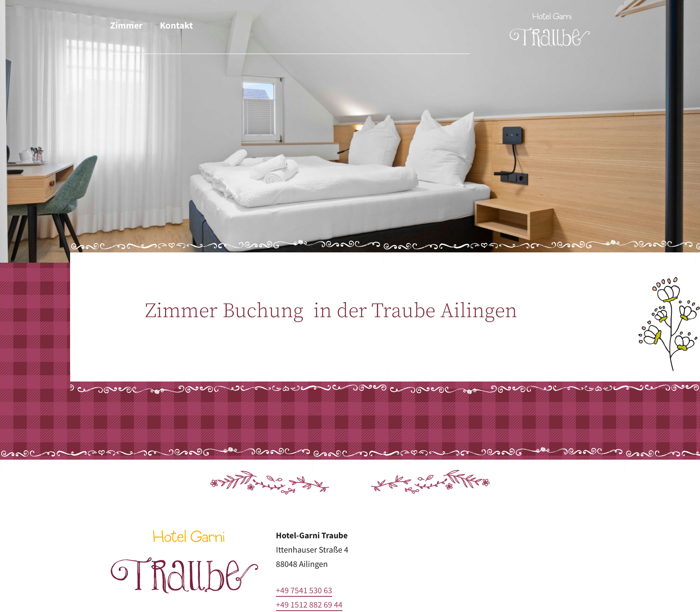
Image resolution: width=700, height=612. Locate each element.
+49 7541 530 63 (304, 591)
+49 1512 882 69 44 (309, 605)
